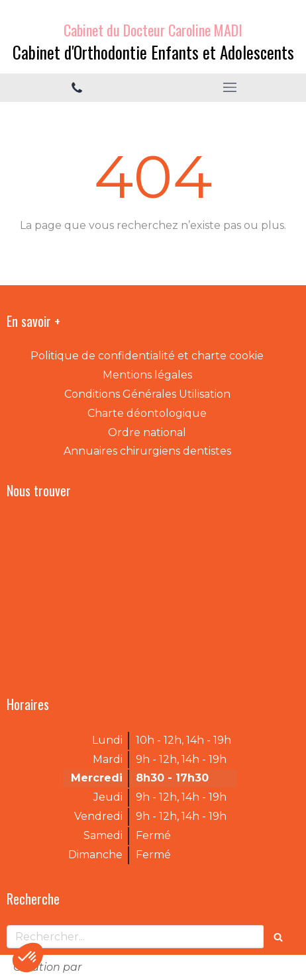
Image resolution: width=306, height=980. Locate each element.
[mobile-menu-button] (229, 87)
